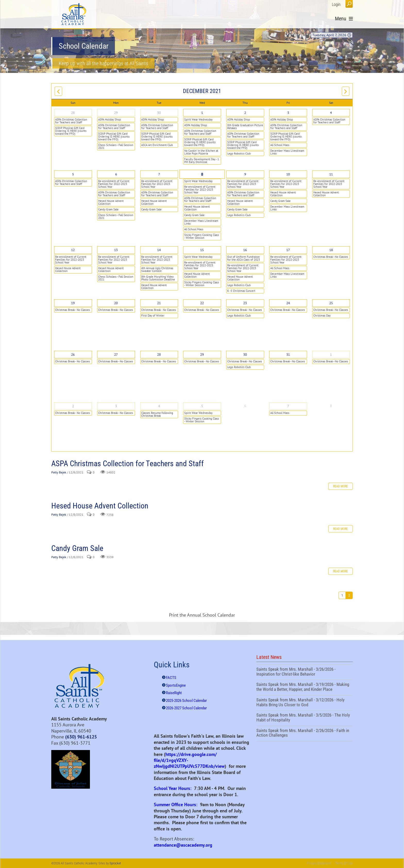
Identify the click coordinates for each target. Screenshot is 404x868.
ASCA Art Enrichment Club (157, 145)
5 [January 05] (202, 406)
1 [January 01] (331, 355)
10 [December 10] (288, 174)
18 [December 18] (331, 250)
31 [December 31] (288, 355)
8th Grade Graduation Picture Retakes (245, 127)
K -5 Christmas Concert (241, 291)
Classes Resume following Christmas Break (157, 414)
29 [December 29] (202, 355)
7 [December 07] (159, 174)
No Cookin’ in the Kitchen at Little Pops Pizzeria (201, 152)
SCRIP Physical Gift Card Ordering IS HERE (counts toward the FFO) (71, 131)
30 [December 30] (245, 355)
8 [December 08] (202, 174)
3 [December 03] (288, 113)
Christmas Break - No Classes (331, 257)
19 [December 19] (73, 303)
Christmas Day (322, 316)
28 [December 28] (159, 355)
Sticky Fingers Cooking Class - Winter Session (202, 236)
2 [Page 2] (349, 595)
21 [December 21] (159, 303)
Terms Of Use (344, 863)
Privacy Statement (319, 863)
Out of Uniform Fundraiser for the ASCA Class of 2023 (244, 258)
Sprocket (115, 863)
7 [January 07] (288, 406)
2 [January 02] (73, 406)
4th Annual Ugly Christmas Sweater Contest (157, 270)
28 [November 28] (73, 113)
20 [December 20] (116, 303)
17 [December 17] (288, 250)
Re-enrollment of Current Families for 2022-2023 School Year (114, 184)
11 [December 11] (331, 174)
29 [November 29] (116, 113)
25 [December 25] (331, 303)
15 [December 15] (202, 250)
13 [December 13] (116, 250)
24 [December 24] (288, 303)
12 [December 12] (73, 250)
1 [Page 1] (342, 595)
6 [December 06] (116, 174)
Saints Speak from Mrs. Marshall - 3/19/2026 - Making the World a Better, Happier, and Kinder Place (305, 687)
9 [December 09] (245, 174)
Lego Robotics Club (239, 154)
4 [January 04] (159, 406)
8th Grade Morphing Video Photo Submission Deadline (158, 278)
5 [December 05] (73, 174)
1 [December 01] (202, 113)
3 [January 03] (116, 406)
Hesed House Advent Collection (111, 202)
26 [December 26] (73, 355)
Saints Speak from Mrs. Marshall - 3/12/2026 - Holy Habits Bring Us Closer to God (305, 703)
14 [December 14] (159, 250)
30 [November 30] (159, 113)
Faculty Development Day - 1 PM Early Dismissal (202, 161)
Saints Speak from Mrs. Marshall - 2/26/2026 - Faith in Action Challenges (305, 734)
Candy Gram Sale (108, 209)
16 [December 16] (245, 250)
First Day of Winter (153, 316)
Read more (340, 486)
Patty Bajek (59, 472)
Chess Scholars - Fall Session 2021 (116, 146)
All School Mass (280, 145)
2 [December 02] (245, 113)
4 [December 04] (331, 113)
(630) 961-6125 (81, 737)
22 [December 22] (202, 303)
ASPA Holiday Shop (110, 120)
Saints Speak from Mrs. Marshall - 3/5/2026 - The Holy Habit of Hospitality (305, 718)
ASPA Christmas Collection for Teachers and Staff (71, 121)
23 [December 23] (245, 303)
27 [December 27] (116, 355)
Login (336, 5)
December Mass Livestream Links (287, 152)
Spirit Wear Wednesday (198, 120)
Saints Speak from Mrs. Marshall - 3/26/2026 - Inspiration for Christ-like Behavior (305, 672)
